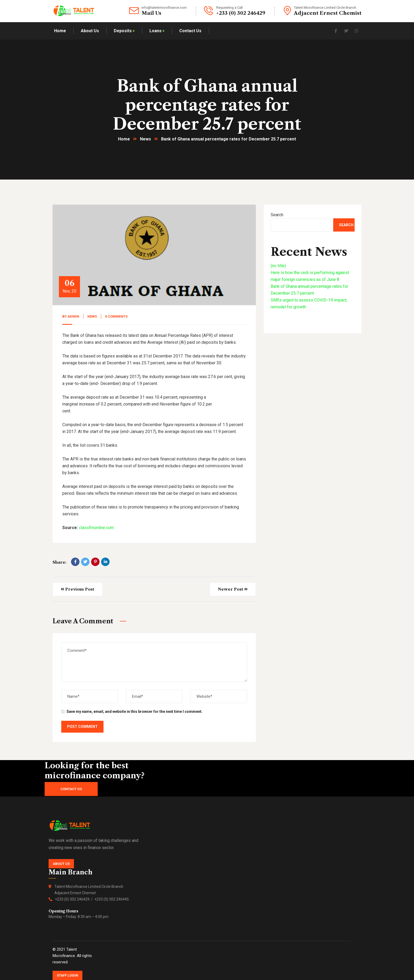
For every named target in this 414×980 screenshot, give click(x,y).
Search (277, 215)
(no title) (278, 266)
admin (73, 316)
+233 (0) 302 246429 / (75, 899)
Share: (59, 562)
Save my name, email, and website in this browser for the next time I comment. (135, 712)
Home (124, 139)
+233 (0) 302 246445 (112, 899)
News (145, 139)
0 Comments (116, 316)
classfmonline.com (96, 528)
